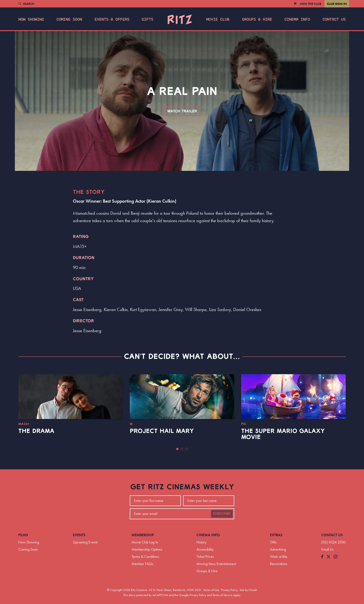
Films (23, 535)
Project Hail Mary (162, 431)
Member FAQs (142, 564)
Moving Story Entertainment (216, 564)
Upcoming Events (85, 542)
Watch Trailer (182, 111)
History (201, 542)
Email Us (327, 549)
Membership (143, 535)
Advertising (278, 549)
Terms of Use (211, 590)
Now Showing (31, 19)
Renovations (279, 564)
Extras (276, 535)
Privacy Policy (229, 590)
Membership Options (147, 549)
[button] (177, 449)
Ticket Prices (205, 557)
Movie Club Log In (145, 542)
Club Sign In (337, 4)
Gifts (147, 19)
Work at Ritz (279, 557)
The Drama (36, 431)
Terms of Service (223, 595)
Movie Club (218, 19)
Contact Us (334, 19)
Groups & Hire (257, 19)
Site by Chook (248, 590)
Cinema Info (297, 19)
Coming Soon (69, 19)
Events (79, 535)
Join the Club (311, 4)
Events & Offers (112, 19)
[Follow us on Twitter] (328, 557)
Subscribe (222, 514)
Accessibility (205, 549)
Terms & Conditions (145, 557)
